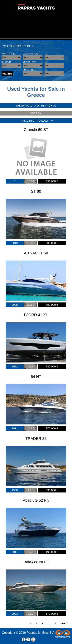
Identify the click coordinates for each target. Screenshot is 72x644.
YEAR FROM (29, 62)
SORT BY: (36, 113)
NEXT (64, 624)
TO (46, 54)
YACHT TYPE (8, 54)
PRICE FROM (30, 70)
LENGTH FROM (31, 54)
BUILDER (6, 62)
